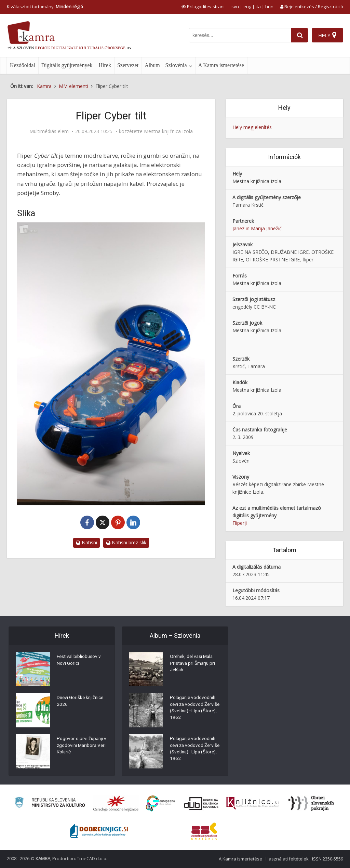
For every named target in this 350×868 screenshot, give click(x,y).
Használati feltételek (287, 859)
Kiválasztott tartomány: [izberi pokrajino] (45, 7)
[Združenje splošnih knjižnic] (204, 831)
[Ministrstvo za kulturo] (50, 804)
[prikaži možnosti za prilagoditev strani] (203, 7)
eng (247, 7)
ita (258, 7)
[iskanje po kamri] (240, 35)
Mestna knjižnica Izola (168, 131)
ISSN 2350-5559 (328, 859)
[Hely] (327, 35)
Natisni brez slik (126, 542)
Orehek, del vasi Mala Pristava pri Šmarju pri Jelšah (193, 664)
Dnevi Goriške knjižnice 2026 (81, 702)
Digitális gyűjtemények (67, 65)
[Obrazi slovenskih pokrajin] (311, 803)
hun (269, 7)
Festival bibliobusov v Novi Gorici (79, 661)
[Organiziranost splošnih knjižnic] (116, 803)
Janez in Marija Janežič (257, 228)
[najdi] (299, 35)
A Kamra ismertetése (221, 65)
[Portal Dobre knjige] (99, 831)
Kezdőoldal (23, 65)
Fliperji (240, 523)
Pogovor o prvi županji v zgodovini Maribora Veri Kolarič (82, 746)
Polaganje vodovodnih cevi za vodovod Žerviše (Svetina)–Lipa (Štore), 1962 (194, 709)
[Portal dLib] (201, 803)
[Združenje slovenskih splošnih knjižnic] (252, 803)
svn (235, 7)
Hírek (105, 65)
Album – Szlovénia (166, 65)
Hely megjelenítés (252, 127)
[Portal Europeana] (160, 804)
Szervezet (128, 65)
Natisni (86, 542)
